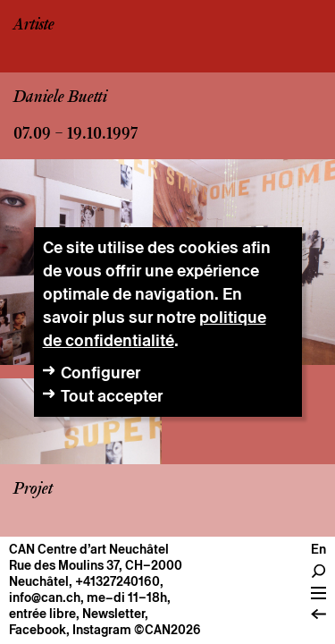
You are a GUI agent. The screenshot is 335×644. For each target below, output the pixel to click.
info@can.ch (45, 597)
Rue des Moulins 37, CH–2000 (96, 565)
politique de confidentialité (155, 329)
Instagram (102, 630)
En (318, 549)
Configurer (100, 373)
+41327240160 (117, 581)
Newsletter (113, 614)
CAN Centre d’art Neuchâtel (89, 549)
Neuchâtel (39, 581)
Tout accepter (112, 396)
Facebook (38, 630)
